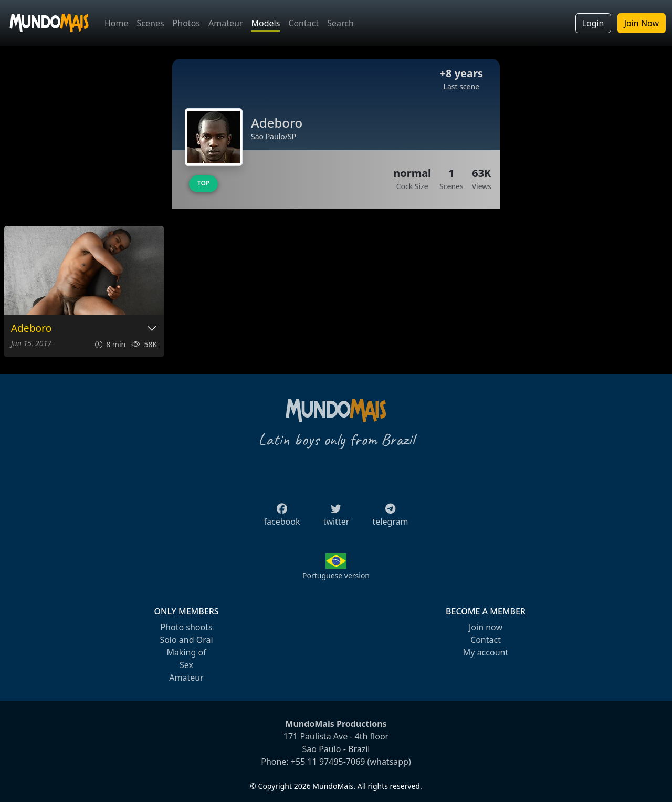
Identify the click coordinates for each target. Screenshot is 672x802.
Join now (486, 627)
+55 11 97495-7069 (328, 762)
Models (265, 23)
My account (486, 652)
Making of (186, 652)
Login (593, 23)
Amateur (225, 23)
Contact (303, 23)
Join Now (642, 23)
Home (117, 23)
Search (340, 23)
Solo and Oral (186, 640)
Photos (186, 23)
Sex (186, 665)
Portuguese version (336, 575)
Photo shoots (186, 627)
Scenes (151, 23)
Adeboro (31, 329)
